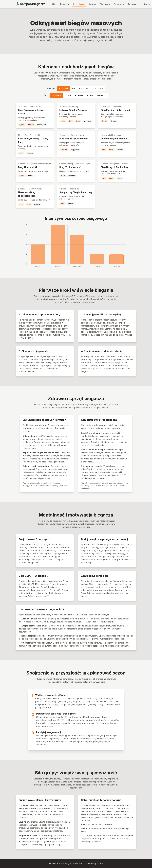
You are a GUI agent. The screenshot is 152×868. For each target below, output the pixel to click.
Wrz (80, 89)
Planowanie (119, 4)
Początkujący (79, 4)
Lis (95, 89)
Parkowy (79, 95)
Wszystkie (63, 89)
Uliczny (68, 95)
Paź (88, 89)
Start (54, 4)
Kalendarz (65, 4)
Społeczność (134, 4)
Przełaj (90, 95)
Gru (102, 89)
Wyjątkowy (102, 95)
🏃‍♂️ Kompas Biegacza (31, 4)
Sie (73, 89)
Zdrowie (92, 4)
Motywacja (105, 4)
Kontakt (147, 4)
